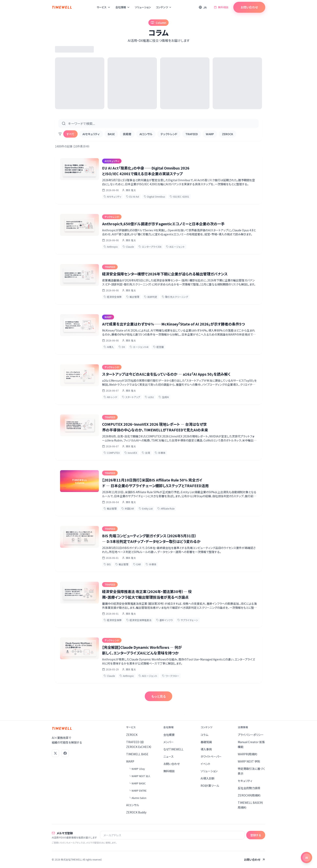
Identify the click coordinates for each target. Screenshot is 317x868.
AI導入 (109, 347)
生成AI (164, 397)
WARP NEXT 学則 (249, 761)
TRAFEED (192, 134)
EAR (137, 564)
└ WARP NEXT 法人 (139, 776)
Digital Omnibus (154, 196)
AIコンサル (146, 134)
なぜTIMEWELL (173, 749)
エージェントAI (139, 347)
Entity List (146, 508)
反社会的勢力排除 (249, 788)
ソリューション (143, 7)
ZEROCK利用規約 (249, 795)
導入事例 (206, 749)
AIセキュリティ (91, 134)
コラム (204, 735)
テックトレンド (169, 134)
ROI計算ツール (210, 786)
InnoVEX (131, 453)
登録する (256, 835)
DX (122, 347)
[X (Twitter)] (55, 753)
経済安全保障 (113, 297)
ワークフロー (171, 676)
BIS (107, 564)
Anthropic (111, 247)
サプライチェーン (188, 620)
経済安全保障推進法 (139, 620)
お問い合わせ (249, 7)
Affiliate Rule (166, 508)
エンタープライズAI (150, 247)
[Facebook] (65, 753)
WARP (210, 134)
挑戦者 (127, 134)
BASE (111, 134)
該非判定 (151, 297)
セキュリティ (245, 781)
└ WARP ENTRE (138, 791)
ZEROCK (228, 134)
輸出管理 (133, 297)
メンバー (169, 742)
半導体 (160, 453)
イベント (206, 764)
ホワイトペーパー (211, 756)
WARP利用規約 (247, 754)
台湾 (146, 453)
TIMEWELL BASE (137, 754)
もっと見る (158, 696)
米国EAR (128, 508)
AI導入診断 (208, 778)
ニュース (169, 756)
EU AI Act (133, 196)
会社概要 (169, 735)
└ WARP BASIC (137, 783)
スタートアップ (131, 397)
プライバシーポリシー (251, 735)
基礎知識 (206, 742)
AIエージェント (175, 247)
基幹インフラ (164, 620)
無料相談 (221, 7)
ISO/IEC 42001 (180, 196)
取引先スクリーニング (175, 297)
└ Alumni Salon (137, 798)
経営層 (158, 347)
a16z (149, 397)
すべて (70, 134)
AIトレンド (110, 397)
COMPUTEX (112, 453)
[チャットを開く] (306, 857)
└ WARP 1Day (137, 769)
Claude (128, 247)
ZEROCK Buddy (136, 812)
